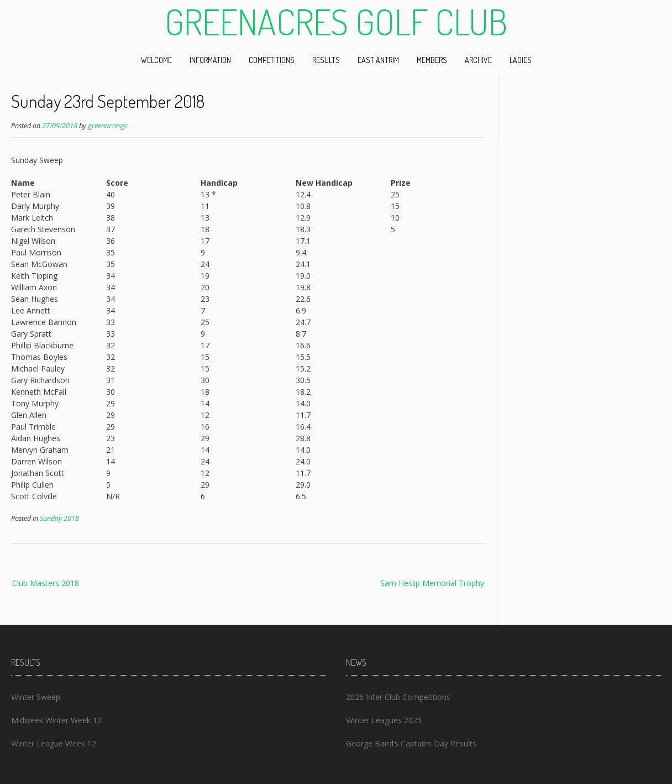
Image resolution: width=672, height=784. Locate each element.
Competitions (272, 60)
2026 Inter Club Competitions (398, 697)
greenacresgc (108, 126)
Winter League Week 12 (54, 743)
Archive (478, 60)
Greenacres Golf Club (336, 22)
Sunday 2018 (59, 518)
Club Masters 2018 (46, 583)
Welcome (156, 60)
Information (210, 60)
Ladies (521, 60)
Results (326, 60)
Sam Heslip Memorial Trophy (432, 583)
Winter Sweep (36, 697)
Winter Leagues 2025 (384, 720)
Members (432, 60)
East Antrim (378, 60)
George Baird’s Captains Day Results (411, 743)
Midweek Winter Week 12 (56, 720)
